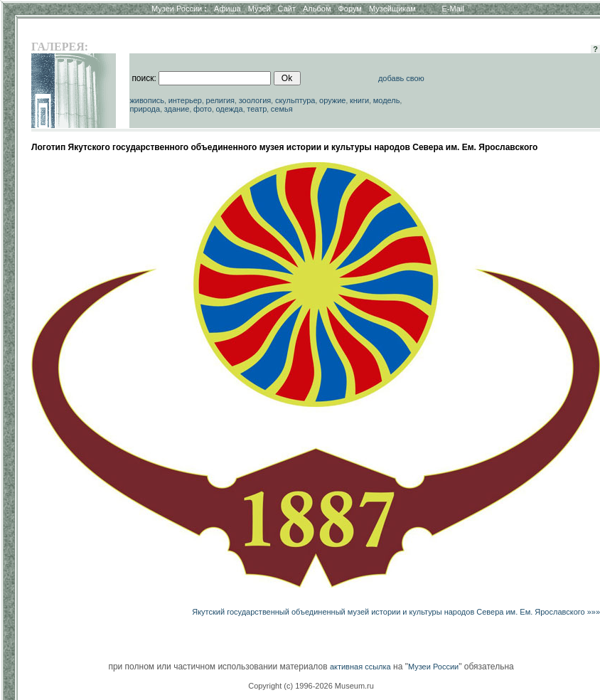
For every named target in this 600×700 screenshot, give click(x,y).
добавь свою (401, 78)
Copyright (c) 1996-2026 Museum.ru (311, 686)
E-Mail (453, 9)
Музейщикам (392, 9)
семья (282, 109)
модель (387, 100)
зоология (255, 100)
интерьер (185, 100)
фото (203, 109)
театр (257, 109)
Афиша (227, 9)
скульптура (295, 100)
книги (359, 100)
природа (145, 109)
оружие (332, 100)
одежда (229, 109)
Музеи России (179, 9)
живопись (147, 100)
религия (221, 100)
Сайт (287, 9)
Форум (349, 9)
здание (177, 109)
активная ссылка (360, 667)
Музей (259, 9)
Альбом (317, 9)
